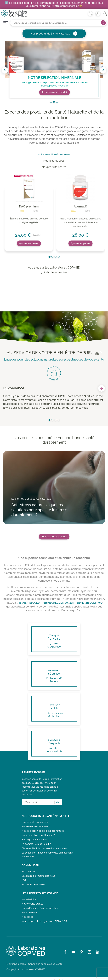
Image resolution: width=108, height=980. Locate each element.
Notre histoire (29, 899)
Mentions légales (16, 964)
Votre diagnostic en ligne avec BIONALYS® (45, 921)
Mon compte (28, 871)
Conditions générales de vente (45, 964)
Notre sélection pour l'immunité (38, 835)
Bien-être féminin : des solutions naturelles (44, 848)
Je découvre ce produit (59, 92)
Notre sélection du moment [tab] (54, 154)
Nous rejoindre (29, 912)
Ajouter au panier (29, 243)
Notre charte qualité (32, 904)
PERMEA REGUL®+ (29, 603)
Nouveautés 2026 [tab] (54, 161)
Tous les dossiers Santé (54, 537)
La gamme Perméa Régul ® (37, 844)
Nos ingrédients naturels (35, 840)
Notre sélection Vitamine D (36, 826)
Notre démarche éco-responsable (40, 908)
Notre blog (27, 917)
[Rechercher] (58, 23)
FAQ (24, 880)
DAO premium (29, 206)
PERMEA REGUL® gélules (58, 603)
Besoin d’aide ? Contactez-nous (38, 876)
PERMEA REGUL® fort (88, 603)
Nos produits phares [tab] (54, 167)
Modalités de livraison (33, 884)
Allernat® (81, 206)
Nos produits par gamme (35, 822)
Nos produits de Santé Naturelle (54, 34)
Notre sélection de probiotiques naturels (43, 831)
